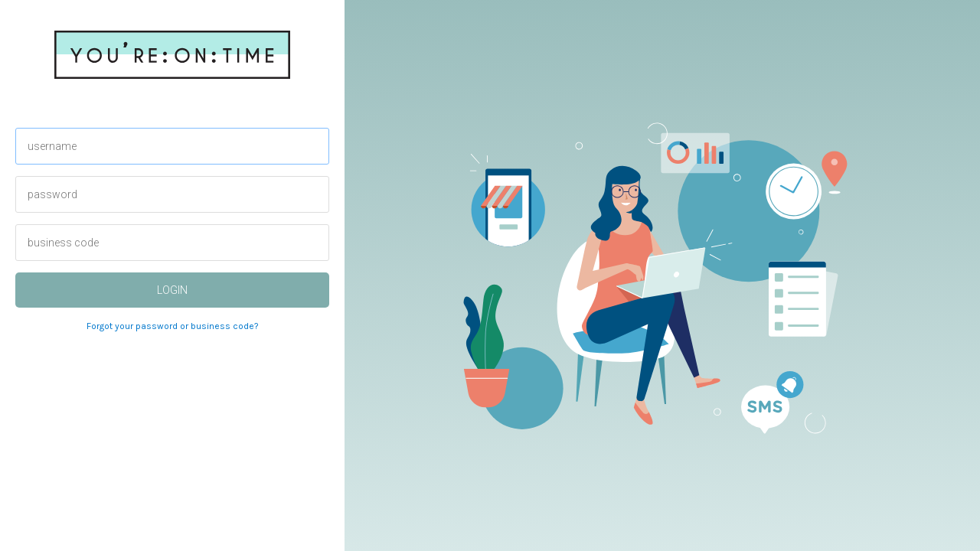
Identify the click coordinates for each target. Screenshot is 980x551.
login (172, 290)
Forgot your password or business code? (173, 326)
